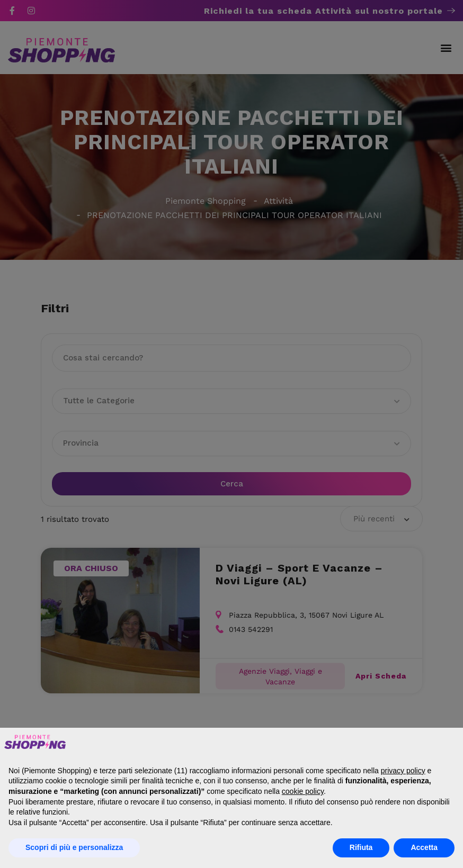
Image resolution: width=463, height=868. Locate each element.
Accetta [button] (424, 847)
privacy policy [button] (403, 771)
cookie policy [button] (303, 791)
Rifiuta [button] (361, 847)
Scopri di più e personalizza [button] (74, 847)
